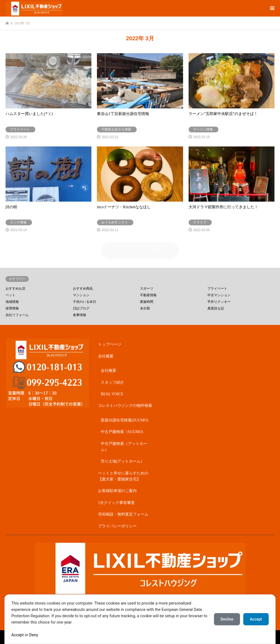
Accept (18, 635)
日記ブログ (81, 308)
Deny (34, 635)
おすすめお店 (15, 288)
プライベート (217, 288)
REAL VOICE (112, 394)
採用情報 (12, 308)
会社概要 (106, 356)
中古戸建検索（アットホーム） (124, 447)
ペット (10, 295)
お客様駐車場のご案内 (117, 491)
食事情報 (80, 315)
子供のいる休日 (84, 302)
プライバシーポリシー (117, 526)
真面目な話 (216, 308)
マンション (81, 295)
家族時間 (147, 302)
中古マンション (219, 295)
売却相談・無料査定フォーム (123, 514)
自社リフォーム (17, 315)
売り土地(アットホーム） (123, 461)
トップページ (110, 344)
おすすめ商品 (83, 288)
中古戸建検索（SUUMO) (122, 432)
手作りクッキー (219, 302)
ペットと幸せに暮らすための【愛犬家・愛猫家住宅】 (123, 476)
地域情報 (12, 302)
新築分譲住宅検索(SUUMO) (125, 420)
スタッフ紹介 (112, 382)
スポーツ (147, 288)
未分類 (145, 308)
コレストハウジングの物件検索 (125, 406)
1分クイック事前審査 (116, 503)
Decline (227, 619)
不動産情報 (148, 295)
